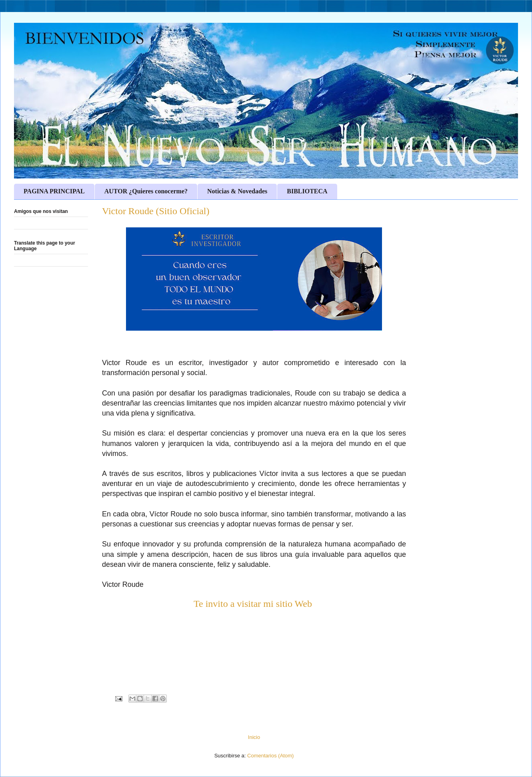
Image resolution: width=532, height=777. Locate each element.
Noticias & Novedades (237, 191)
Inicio (254, 737)
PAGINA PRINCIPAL (54, 191)
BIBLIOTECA (307, 191)
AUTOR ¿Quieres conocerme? (146, 191)
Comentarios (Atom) (270, 756)
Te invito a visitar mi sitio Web (254, 604)
